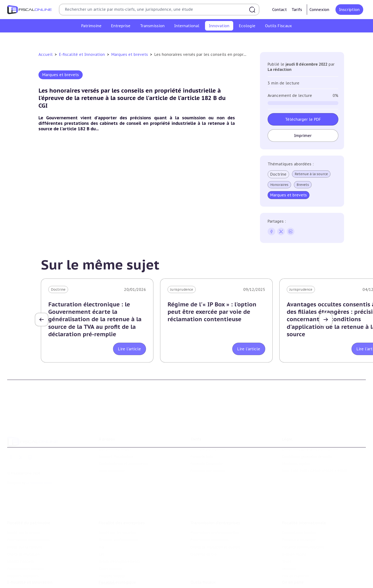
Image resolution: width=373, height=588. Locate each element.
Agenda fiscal (201, 576)
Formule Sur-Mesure (208, 449)
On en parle (293, 559)
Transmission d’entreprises (215, 492)
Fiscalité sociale (112, 546)
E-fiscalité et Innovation (83, 54)
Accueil (46, 54)
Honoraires (279, 185)
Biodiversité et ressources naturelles (129, 576)
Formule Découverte (208, 427)
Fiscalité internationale (304, 492)
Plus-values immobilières (28, 509)
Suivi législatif (202, 583)
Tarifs (297, 10)
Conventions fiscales (299, 502)
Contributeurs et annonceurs (123, 441)
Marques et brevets (182, 39)
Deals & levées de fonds (302, 576)
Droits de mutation (23, 524)
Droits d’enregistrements (119, 531)
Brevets (303, 185)
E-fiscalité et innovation (30, 559)
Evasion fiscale (294, 524)
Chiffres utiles (203, 568)
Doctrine (278, 174)
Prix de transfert (296, 546)
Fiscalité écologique (117, 559)
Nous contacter (112, 449)
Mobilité (289, 538)
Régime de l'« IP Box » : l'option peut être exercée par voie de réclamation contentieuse (212, 312)
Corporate (107, 553)
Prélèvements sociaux (25, 538)
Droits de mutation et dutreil (215, 517)
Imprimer (303, 136)
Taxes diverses (111, 538)
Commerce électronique (223, 39)
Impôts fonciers (21, 531)
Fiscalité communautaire (303, 517)
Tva (101, 517)
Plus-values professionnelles (215, 502)
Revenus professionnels (119, 509)
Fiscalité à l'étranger (299, 509)
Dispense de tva (203, 524)
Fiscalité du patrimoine (29, 492)
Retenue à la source (311, 174)
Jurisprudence (182, 289)
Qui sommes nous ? (115, 427)
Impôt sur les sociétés (117, 502)
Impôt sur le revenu (24, 502)
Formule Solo (202, 434)
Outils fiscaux (203, 559)
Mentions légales (296, 441)
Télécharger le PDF (303, 119)
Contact (279, 10)
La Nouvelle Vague (39, 460)
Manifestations (295, 583)
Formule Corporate (207, 441)
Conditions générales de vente (307, 434)
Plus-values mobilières (210, 509)
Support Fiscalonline (116, 434)
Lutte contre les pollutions (122, 568)
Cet (102, 524)
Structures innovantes (141, 39)
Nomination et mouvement (305, 568)
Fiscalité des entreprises (122, 492)
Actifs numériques (299, 39)
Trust (287, 531)
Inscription (349, 10)
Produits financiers (23, 546)
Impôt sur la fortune (25, 517)
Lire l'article (130, 349)
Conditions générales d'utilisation (310, 427)
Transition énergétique (118, 583)
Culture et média (264, 39)
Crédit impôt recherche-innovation (88, 39)
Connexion (319, 10)
